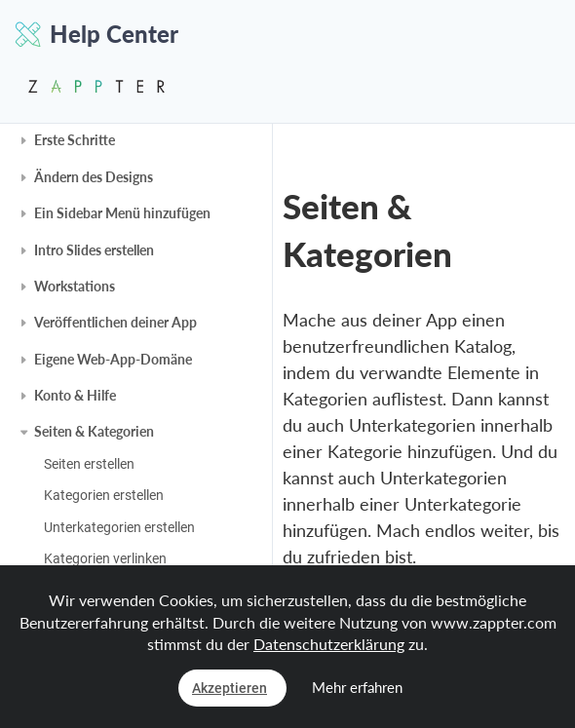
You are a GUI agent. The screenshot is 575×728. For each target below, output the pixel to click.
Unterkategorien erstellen (119, 527)
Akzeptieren (230, 688)
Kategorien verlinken (105, 558)
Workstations (75, 286)
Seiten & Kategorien (94, 431)
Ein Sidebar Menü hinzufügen (122, 213)
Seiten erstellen (89, 464)
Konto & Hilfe (75, 395)
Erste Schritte (75, 140)
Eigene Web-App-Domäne (113, 359)
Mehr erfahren (357, 687)
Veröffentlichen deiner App (115, 322)
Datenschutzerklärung (329, 644)
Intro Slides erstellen (94, 250)
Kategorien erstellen (104, 495)
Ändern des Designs (94, 177)
